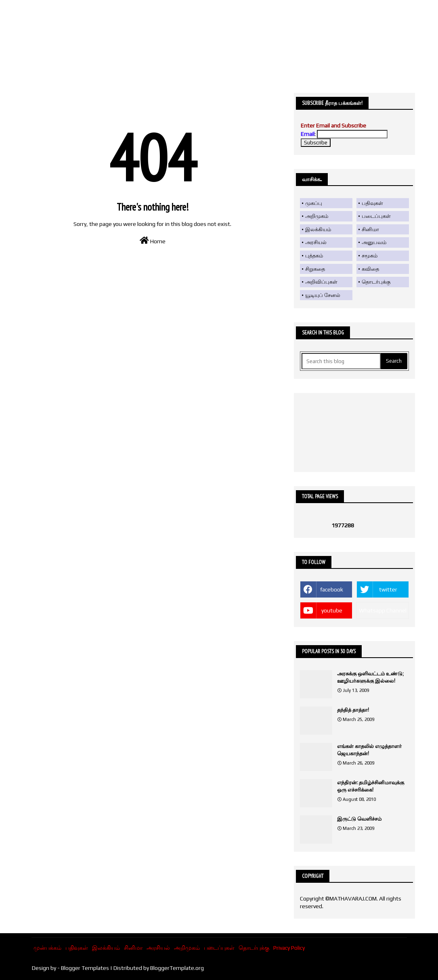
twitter (388, 589)
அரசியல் (316, 242)
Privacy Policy (289, 948)
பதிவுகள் (372, 203)
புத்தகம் (314, 256)
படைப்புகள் (376, 216)
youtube (332, 610)
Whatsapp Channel (383, 610)
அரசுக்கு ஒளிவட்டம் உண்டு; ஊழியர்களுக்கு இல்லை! (370, 677)
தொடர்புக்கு (376, 282)
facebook (332, 589)
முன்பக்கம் (47, 948)
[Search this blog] (341, 361)
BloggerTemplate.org (177, 968)
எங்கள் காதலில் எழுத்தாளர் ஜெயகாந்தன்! (369, 750)
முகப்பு (314, 203)
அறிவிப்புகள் (321, 282)
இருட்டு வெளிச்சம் (359, 819)
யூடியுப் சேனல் (323, 295)
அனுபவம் (374, 242)
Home (153, 240)
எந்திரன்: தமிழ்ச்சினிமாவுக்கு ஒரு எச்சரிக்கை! (371, 786)
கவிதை (370, 269)
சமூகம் (370, 256)
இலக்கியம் (318, 229)
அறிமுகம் (317, 216)
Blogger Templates (85, 968)
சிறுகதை (315, 269)
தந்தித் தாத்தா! (353, 710)
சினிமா (370, 229)
